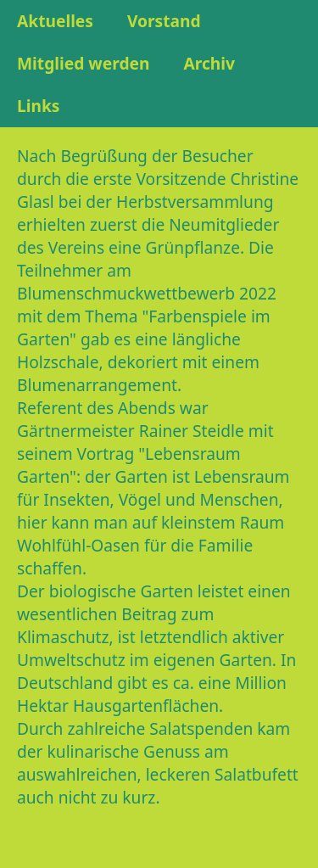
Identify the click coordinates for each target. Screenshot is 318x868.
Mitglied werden (83, 63)
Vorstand (164, 21)
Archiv (209, 63)
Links (38, 106)
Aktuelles (55, 21)
